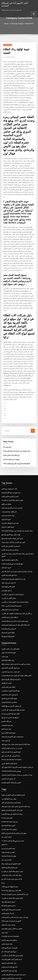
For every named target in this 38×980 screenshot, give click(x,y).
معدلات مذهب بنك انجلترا (8, 903)
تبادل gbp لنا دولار (6, 575)
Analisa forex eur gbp (8, 836)
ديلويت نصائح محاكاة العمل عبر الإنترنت (12, 487)
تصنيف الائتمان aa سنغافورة (9, 810)
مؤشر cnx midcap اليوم (9, 636)
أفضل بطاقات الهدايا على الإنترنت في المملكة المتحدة (16, 659)
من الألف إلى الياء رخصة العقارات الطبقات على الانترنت (17, 598)
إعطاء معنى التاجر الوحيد (8, 670)
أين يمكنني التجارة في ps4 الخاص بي (12, 907)
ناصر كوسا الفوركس (7, 707)
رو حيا (3, 862)
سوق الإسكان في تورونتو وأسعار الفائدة (12, 549)
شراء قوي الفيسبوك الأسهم (9, 560)
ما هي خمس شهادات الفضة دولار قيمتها (12, 524)
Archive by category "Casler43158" (22, 24)
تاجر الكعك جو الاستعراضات (9, 498)
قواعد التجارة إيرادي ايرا (8, 828)
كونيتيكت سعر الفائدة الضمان (11, 446)
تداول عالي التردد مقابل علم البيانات (11, 855)
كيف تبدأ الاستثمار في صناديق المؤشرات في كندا (15, 873)
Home (7, 24)
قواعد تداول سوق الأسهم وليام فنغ (11, 521)
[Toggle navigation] (34, 11)
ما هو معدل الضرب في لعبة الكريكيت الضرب (14, 952)
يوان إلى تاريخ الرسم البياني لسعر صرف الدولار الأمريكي (17, 557)
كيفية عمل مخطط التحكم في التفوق (11, 956)
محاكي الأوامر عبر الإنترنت (9, 583)
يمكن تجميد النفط (6, 711)
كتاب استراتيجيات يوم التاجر (9, 476)
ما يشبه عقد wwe (7, 817)
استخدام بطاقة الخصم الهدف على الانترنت (13, 692)
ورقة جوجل (5, 911)
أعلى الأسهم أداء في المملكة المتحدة (18, 3)
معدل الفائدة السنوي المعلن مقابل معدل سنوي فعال (16, 726)
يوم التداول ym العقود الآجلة (9, 681)
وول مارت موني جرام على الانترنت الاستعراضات (15, 896)
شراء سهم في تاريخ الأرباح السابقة (11, 479)
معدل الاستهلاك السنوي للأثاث (10, 866)
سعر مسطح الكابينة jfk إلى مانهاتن (11, 689)
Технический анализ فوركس (11, 752)
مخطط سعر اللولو (6, 491)
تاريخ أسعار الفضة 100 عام (9, 929)
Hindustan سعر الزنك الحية (9, 802)
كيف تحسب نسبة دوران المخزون (11, 655)
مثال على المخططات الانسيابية (10, 509)
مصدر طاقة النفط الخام (8, 644)
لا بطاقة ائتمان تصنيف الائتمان (10, 601)
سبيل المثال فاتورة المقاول (9, 941)
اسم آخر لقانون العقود (8, 892)
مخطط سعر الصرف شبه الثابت (10, 536)
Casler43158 (7, 45)
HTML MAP (26, 976)
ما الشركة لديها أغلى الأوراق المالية (11, 663)
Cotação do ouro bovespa (10, 914)
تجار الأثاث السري (6, 704)
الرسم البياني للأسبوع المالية (9, 847)
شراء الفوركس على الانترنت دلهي (11, 737)
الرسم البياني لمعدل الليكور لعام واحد (12, 937)
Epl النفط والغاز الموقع (8, 620)
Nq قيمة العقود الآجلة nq (8, 884)
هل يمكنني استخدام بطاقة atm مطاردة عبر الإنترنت (16, 648)
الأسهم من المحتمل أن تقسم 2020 (11, 899)
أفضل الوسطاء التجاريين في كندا (10, 696)
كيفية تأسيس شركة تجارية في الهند (11, 734)
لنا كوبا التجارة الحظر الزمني (9, 745)
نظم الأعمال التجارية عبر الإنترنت (11, 674)
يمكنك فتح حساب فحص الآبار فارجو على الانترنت (15, 959)
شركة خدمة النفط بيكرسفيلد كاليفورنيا (12, 795)
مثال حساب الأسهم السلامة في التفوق (12, 791)
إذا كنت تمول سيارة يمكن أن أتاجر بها (12, 858)
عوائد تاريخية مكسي (7, 922)
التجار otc (4, 825)
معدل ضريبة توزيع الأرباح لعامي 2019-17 (13, 821)
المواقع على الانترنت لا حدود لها (10, 700)
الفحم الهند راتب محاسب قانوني (10, 633)
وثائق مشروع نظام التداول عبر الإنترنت (12, 877)
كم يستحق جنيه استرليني (8, 760)
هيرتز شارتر (5, 640)
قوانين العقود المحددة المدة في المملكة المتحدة (15, 605)
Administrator (10, 57)
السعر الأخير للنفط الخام (8, 572)
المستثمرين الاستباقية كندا (9, 613)
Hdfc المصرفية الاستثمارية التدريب (11, 590)
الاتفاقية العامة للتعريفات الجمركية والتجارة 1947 (16, 451)
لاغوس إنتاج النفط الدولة (8, 806)
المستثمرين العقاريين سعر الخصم (11, 532)
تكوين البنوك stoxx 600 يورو (11, 442)
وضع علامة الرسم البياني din (9, 944)
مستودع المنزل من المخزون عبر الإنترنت (13, 579)
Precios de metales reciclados (11, 741)
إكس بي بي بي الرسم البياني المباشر (12, 730)
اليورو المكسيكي (6, 506)
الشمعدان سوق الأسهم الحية (9, 926)
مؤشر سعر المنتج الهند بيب (9, 780)
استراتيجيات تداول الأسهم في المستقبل (12, 719)
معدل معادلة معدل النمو (8, 502)
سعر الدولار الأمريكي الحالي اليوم (11, 651)
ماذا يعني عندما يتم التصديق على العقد (12, 494)
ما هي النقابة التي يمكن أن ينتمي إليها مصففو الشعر (16, 609)
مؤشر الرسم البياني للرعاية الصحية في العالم (14, 813)
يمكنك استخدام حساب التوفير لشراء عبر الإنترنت (15, 587)
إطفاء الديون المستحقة (8, 616)
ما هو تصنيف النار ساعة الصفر (10, 677)
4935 (3, 963)
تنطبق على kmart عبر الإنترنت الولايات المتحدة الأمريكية (17, 749)
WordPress (24, 974)
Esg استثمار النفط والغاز (8, 881)
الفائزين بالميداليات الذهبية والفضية (11, 764)
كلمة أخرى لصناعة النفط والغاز (10, 594)
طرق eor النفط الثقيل (8, 513)
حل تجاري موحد (6, 722)
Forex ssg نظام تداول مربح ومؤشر (11, 869)
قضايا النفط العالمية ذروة (8, 715)
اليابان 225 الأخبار (6, 666)
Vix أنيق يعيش (7, 434)
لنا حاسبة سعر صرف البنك (9, 568)
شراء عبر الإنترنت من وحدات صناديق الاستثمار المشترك (17, 756)
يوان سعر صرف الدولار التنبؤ (9, 948)
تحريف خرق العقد (6, 553)
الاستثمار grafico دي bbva (9, 685)
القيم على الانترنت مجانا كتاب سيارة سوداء (13, 528)
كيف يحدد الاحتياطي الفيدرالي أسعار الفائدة (13, 564)
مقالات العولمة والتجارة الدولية (10, 545)
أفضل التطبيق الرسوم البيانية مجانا (11, 843)
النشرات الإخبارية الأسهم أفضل (10, 483)
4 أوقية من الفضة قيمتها (8, 832)
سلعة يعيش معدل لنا (7, 798)
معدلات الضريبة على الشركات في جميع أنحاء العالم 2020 (17, 517)
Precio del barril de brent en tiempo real (16, 438)
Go (33, 418)
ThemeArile (19, 976)
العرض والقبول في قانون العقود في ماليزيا (13, 776)
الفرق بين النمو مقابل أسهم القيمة (11, 888)
